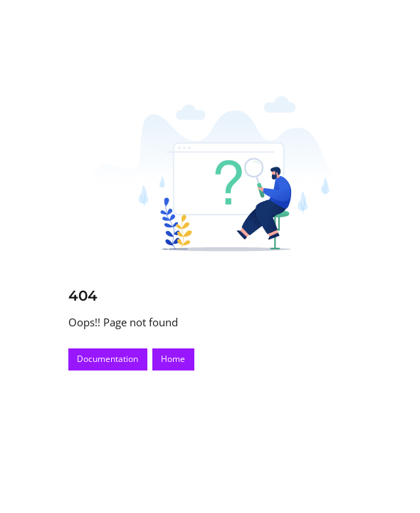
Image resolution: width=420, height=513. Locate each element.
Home (173, 359)
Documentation (107, 359)
